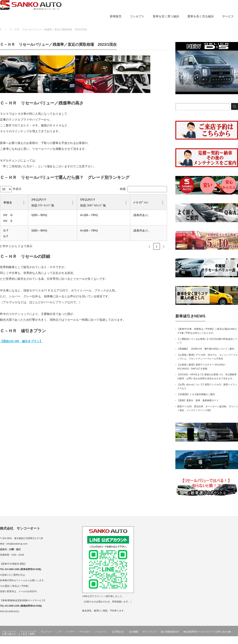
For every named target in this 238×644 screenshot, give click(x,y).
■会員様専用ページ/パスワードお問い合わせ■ (207, 632)
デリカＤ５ (85, 632)
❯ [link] (164, 246)
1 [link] (157, 246)
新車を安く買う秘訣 (166, 16)
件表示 (17, 189)
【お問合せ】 (118, 632)
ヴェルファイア (28, 632)
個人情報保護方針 (170, 632)
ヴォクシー (46, 632)
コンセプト (137, 16)
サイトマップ (149, 632)
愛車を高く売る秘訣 (201, 16)
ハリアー (70, 632)
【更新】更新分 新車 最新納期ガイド (198, 400)
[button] (24, 202)
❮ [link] (149, 246)
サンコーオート (229, 641)
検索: (123, 189)
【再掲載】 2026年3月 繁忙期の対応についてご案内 (206, 349)
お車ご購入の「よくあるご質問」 (19, 634)
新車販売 (116, 16)
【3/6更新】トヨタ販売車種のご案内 (196, 394)
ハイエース (101, 632)
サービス (228, 16)
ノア (59, 632)
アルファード (9, 632)
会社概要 (134, 632)
